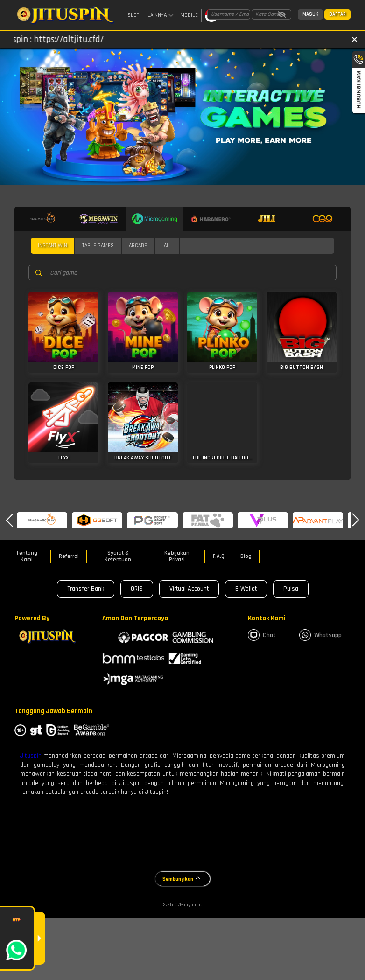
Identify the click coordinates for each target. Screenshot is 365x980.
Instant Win (53, 246)
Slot (133, 15)
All (168, 246)
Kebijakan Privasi (177, 556)
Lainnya (161, 15)
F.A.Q (219, 556)
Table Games (98, 246)
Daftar (337, 14)
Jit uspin (27, 756)
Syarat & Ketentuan (118, 556)
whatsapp (320, 635)
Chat (262, 635)
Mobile (189, 15)
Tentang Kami (27, 556)
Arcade (138, 246)
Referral (69, 556)
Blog (246, 556)
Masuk (310, 14)
